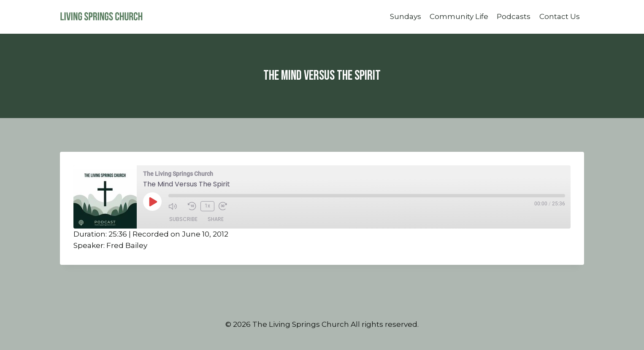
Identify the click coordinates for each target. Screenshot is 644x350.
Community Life (459, 16)
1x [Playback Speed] (207, 206)
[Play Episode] (152, 202)
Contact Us (560, 16)
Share (216, 219)
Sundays (406, 16)
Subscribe (183, 219)
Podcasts (514, 16)
